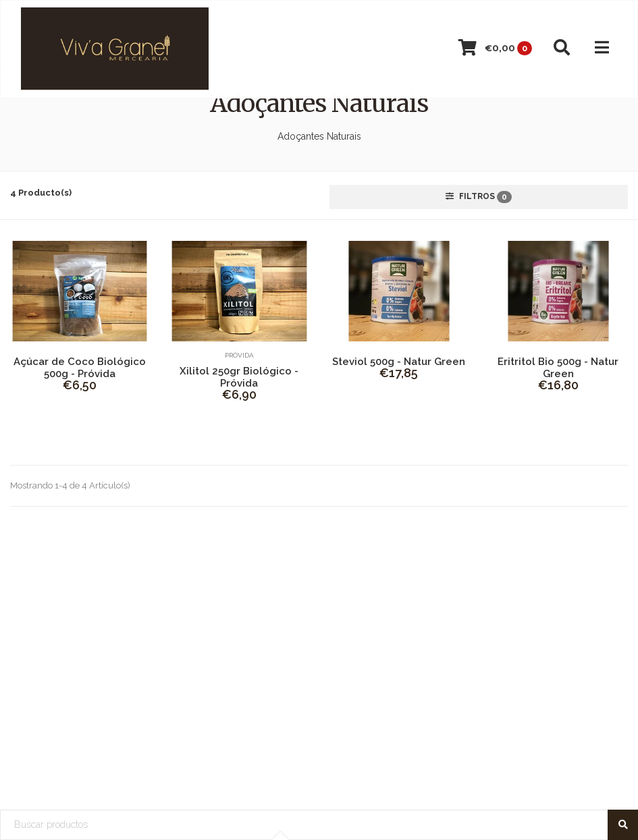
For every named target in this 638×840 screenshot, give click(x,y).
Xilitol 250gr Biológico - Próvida (239, 377)
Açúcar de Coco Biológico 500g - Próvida (80, 368)
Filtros (479, 197)
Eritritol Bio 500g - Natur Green (558, 368)
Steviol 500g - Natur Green (399, 362)
